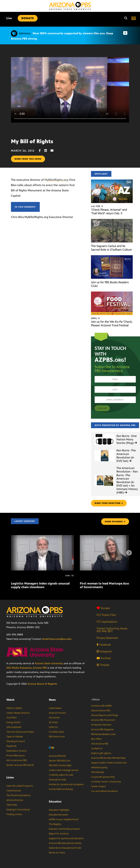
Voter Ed (53, 727)
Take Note (12, 805)
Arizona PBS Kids (57, 756)
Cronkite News (56, 732)
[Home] (70, 6)
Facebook (104, 645)
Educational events (58, 815)
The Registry (55, 824)
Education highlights (59, 810)
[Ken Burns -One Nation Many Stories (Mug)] (105, 434)
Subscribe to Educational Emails (65, 848)
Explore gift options (101, 753)
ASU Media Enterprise (19, 668)
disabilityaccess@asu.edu (57, 639)
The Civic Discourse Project (20, 732)
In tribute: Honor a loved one (106, 782)
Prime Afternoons (15, 756)
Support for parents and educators (66, 838)
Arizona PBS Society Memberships (108, 758)
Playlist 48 (11, 746)
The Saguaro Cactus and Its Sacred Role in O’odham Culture (111, 248)
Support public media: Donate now (109, 763)
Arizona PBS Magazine (102, 730)
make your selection (109, 503)
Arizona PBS (40, 668)
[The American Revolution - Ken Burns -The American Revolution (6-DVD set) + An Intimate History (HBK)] (105, 475)
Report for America (59, 834)
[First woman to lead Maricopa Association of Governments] (80, 576)
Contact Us (97, 749)
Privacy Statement (107, 638)
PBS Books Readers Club (103, 734)
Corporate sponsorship (103, 777)
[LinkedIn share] (47, 151)
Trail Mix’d (11, 718)
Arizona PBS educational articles (65, 843)
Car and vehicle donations (104, 791)
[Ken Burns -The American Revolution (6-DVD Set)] (105, 450)
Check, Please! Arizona (18, 713)
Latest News (55, 708)
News (52, 700)
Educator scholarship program (64, 829)
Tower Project (98, 786)
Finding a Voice (14, 814)
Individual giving (99, 767)
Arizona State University (49, 663)
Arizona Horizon (57, 713)
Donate (103, 608)
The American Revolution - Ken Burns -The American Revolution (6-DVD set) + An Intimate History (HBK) (127, 480)
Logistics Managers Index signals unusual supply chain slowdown (40, 585)
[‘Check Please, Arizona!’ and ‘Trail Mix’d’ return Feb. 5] (112, 181)
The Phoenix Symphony (18, 795)
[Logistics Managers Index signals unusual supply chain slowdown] (42, 537)
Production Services (101, 725)
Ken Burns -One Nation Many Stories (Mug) (127, 439)
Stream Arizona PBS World (20, 765)
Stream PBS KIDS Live (60, 761)
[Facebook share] (42, 151)
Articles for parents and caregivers (66, 784)
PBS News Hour (57, 737)
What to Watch (14, 708)
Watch (10, 700)
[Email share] (54, 151)
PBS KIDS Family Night (60, 765)
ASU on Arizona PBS (16, 760)
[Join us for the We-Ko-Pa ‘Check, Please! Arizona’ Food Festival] (112, 293)
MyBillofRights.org (56, 180)
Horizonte (54, 718)
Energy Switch (13, 722)
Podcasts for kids (57, 780)
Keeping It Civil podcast (18, 810)
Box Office (96, 739)
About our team (57, 853)
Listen (10, 777)
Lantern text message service (64, 770)
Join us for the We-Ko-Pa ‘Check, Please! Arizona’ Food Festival (112, 324)
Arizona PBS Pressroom (103, 720)
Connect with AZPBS (101, 706)
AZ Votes (53, 722)
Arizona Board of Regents (42, 684)
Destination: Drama (16, 751)
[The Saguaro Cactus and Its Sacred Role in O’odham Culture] (112, 221)
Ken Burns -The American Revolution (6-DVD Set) (126, 456)
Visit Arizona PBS (100, 744)
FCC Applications (107, 622)
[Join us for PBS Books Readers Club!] (112, 257)
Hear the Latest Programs (20, 786)
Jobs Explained (14, 727)
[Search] (125, 18)
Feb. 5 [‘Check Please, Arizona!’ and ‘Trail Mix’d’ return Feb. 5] (97, 206)
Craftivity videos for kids (61, 775)
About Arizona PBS (101, 711)
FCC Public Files (106, 615)
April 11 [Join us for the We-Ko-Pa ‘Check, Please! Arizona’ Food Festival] (95, 318)
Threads (103, 665)
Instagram (104, 651)
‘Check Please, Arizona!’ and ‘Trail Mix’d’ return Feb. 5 (109, 212)
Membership (98, 772)
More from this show (28, 159)
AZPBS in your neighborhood (64, 819)
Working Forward (15, 741)
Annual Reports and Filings (105, 715)
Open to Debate (15, 737)
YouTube (104, 658)
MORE (115, 522)
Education (55, 802)
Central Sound (14, 791)
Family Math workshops (61, 789)
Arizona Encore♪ (15, 800)
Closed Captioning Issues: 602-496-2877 (112, 630)
